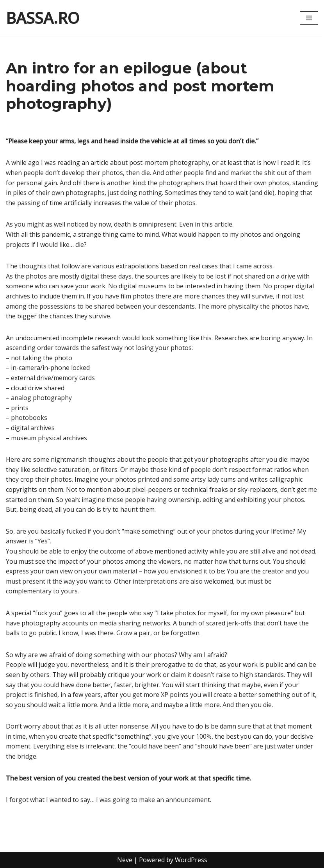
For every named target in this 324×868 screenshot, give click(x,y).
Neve (125, 860)
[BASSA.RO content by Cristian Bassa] (43, 18)
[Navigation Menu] (309, 18)
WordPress (191, 860)
